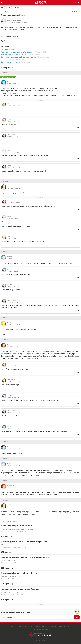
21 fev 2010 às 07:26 (14, 466)
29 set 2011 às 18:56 (14, 152)
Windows (16, 7)
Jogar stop (5, 60)
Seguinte (75, 12)
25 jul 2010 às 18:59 (13, 488)
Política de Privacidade (33, 626)
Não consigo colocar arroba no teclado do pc (18, 52)
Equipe (12, 626)
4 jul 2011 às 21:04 (13, 271)
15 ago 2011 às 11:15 (14, 287)
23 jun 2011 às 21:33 (14, 382)
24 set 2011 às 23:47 (14, 137)
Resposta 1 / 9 (6, 73)
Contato (44, 626)
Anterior (6, 12)
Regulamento (52, 626)
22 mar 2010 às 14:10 (14, 448)
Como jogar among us (9, 62)
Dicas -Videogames (45, 57)
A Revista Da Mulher (64, 626)
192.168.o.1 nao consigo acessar (13, 54)
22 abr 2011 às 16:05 (14, 325)
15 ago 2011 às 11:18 (14, 397)
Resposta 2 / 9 (6, 181)
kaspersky (14, 93)
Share (6, 41)
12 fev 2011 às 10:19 (14, 259)
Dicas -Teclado (41, 52)
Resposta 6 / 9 (6, 442)
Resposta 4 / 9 (6, 318)
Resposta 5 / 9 (6, 340)
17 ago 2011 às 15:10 (14, 106)
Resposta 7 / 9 (6, 459)
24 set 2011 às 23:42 (14, 302)
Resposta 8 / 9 (6, 481)
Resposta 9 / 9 (6, 500)
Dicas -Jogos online (18, 60)
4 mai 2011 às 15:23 (13, 218)
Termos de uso (20, 626)
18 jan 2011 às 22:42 (13, 188)
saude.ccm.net (41, 640)
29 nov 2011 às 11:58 (14, 168)
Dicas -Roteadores (34, 54)
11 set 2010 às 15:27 (14, 507)
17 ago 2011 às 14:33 (14, 238)
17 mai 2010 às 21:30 (14, 366)
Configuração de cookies (40, 629)
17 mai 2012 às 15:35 (20, 22)
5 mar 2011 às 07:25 (13, 203)
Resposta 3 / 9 (6, 252)
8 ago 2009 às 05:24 (13, 346)
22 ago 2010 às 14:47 (14, 84)
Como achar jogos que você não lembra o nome (19, 57)
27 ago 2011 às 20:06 (14, 121)
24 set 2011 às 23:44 (14, 413)
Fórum (8, 7)
